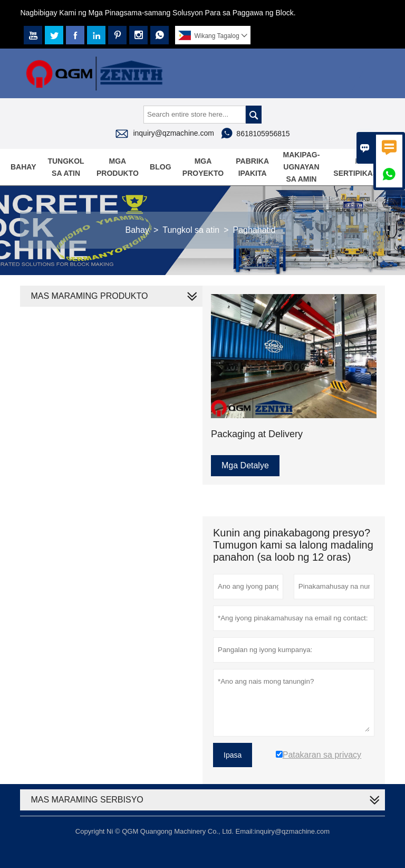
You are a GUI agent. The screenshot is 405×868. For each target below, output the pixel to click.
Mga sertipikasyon (363, 167)
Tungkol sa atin (66, 167)
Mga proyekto (203, 167)
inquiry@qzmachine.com (173, 133)
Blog (160, 167)
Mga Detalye (245, 465)
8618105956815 (263, 134)
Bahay (23, 167)
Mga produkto (118, 167)
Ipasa (233, 755)
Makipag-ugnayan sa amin (302, 167)
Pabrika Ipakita (252, 167)
